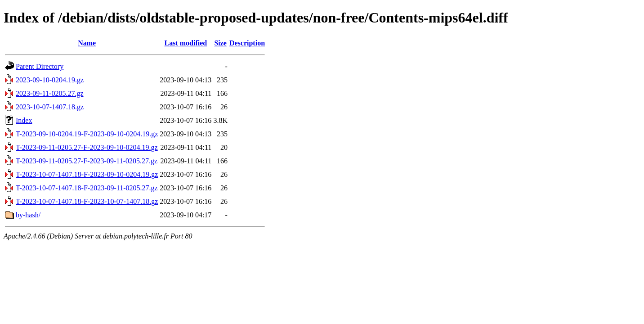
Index (24, 120)
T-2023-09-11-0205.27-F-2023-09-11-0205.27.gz (87, 161)
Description (247, 43)
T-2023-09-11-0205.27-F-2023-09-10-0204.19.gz (87, 147)
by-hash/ (28, 215)
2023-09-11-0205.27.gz (50, 93)
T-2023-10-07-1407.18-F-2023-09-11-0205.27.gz (87, 188)
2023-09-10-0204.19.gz (50, 80)
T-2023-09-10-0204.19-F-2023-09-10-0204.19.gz (87, 134)
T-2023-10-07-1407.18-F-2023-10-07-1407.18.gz (87, 201)
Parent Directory (40, 66)
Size (220, 43)
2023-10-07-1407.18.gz (50, 107)
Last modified (186, 43)
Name (87, 43)
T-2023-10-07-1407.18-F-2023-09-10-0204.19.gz (87, 174)
